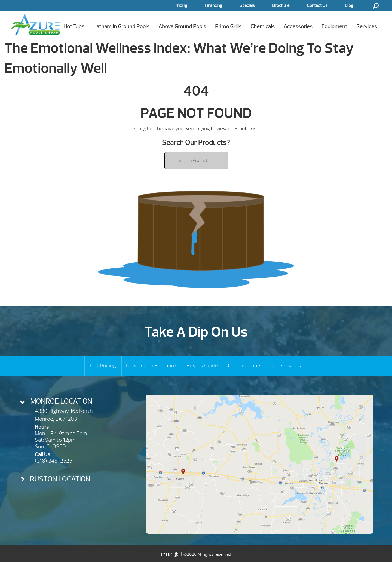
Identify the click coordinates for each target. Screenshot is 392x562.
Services (367, 27)
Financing (213, 5)
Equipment (334, 27)
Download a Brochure (151, 366)
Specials (247, 5)
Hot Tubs (74, 27)
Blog (349, 5)
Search (376, 6)
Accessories (298, 27)
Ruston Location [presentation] (60, 479)
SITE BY (170, 555)
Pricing (181, 5)
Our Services (286, 366)
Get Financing (244, 366)
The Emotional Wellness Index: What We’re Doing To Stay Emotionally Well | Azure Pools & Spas (35, 24)
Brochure (281, 5)
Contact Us (317, 5)
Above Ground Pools (182, 27)
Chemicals (263, 27)
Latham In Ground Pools (121, 27)
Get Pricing (103, 366)
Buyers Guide (202, 366)
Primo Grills (228, 27)
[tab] (69, 401)
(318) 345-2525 (53, 461)
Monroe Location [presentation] (61, 401)
